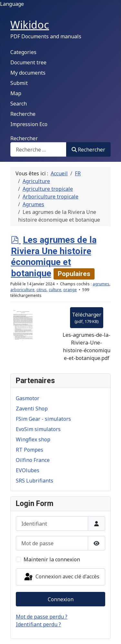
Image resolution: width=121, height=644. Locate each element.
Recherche (23, 114)
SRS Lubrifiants (35, 481)
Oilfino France (33, 460)
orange (70, 290)
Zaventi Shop (32, 409)
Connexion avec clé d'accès (61, 577)
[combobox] (38, 149)
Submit (19, 83)
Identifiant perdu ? (38, 624)
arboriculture (22, 290)
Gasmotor (28, 398)
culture (55, 290)
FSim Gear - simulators (43, 419)
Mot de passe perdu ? (42, 617)
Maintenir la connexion (52, 559)
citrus (42, 290)
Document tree (28, 62)
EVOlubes (28, 470)
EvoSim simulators (38, 429)
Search (19, 104)
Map (16, 93)
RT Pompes (30, 450)
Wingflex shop (33, 439)
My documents (28, 73)
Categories (23, 52)
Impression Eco (29, 124)
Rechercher (24, 138)
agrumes (101, 284)
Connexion (61, 599)
